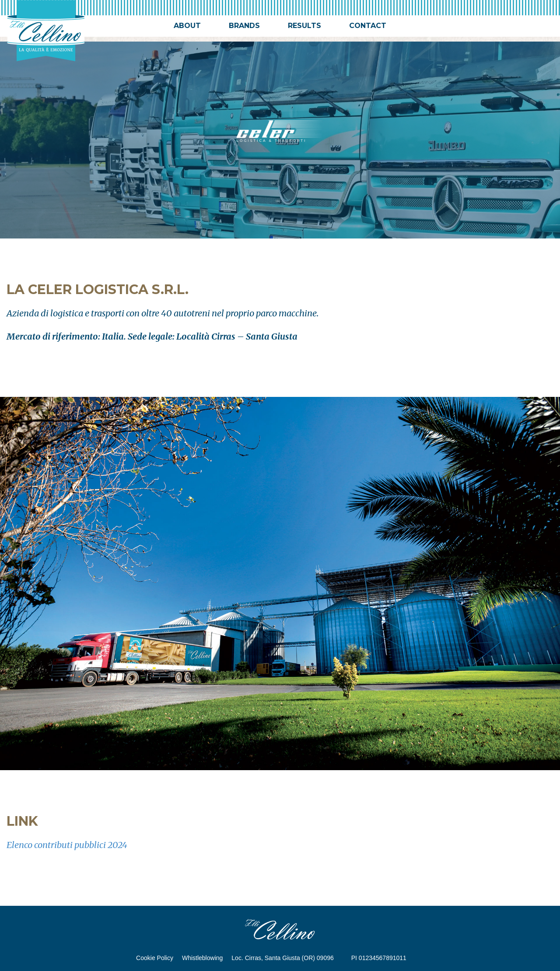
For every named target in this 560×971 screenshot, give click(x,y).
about (187, 26)
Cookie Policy (155, 958)
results (304, 26)
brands (244, 26)
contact (368, 26)
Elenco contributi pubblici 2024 (67, 845)
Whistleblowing (202, 958)
